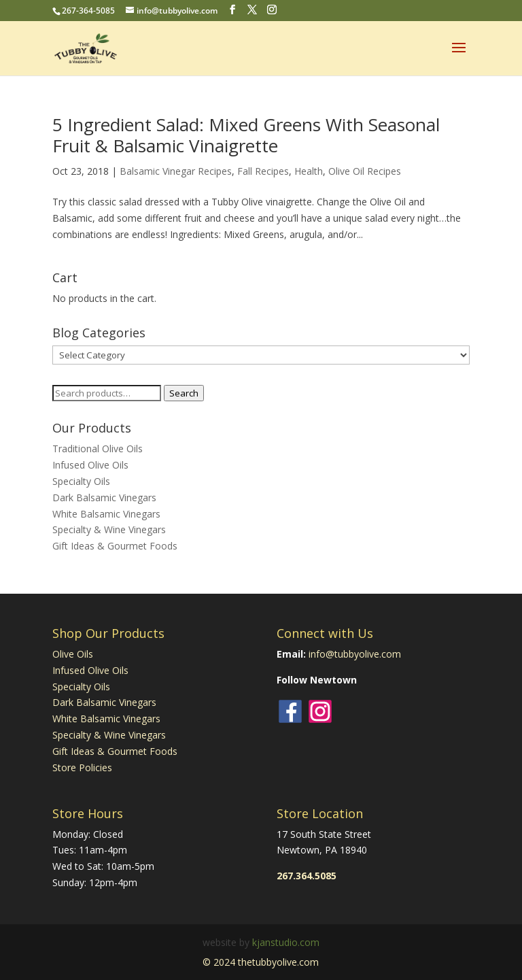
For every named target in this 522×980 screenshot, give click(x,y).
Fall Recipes (263, 171)
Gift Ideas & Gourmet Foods (115, 546)
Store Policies (82, 767)
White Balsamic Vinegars (106, 514)
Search (184, 393)
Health (309, 171)
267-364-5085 (88, 11)
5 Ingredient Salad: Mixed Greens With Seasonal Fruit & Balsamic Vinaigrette (246, 135)
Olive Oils (73, 654)
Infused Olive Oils (90, 465)
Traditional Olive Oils (98, 449)
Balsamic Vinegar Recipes (176, 171)
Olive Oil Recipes (365, 171)
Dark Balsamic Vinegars (104, 497)
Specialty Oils (81, 481)
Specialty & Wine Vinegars (109, 529)
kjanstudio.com (286, 942)
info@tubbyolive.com (355, 654)
